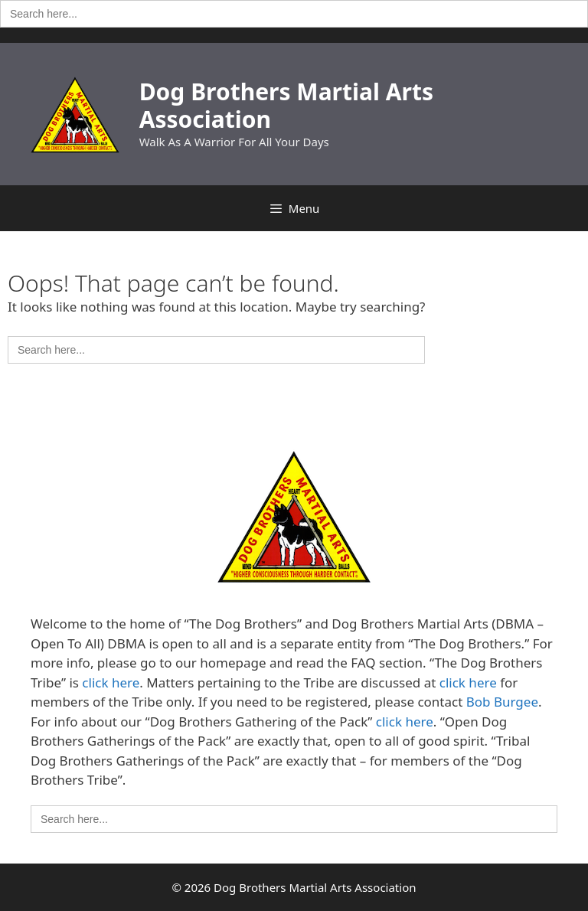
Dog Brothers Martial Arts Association (286, 105)
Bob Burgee (502, 702)
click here (111, 682)
